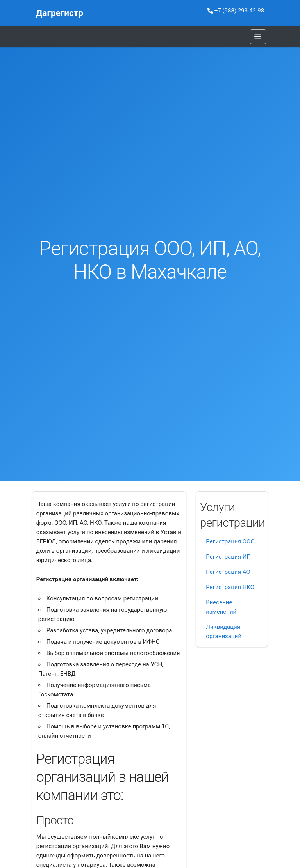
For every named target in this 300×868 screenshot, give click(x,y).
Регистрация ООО (230, 541)
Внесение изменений (221, 607)
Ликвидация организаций (224, 632)
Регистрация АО (228, 572)
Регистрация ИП (228, 557)
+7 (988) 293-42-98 (236, 11)
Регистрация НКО (230, 587)
